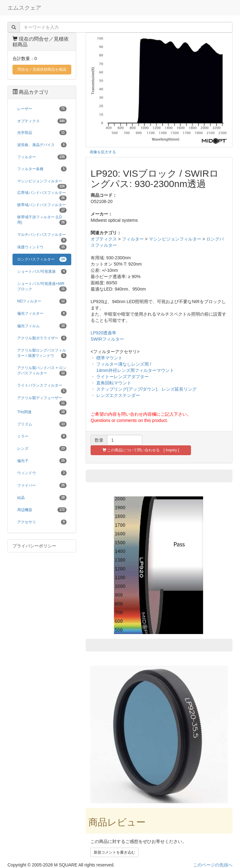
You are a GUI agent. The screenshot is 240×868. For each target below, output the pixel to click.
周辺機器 (42, 510)
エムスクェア (24, 8)
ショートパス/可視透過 (42, 272)
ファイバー (42, 485)
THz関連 (42, 412)
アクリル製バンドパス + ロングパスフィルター (42, 371)
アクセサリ (42, 522)
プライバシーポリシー (34, 546)
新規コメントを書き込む (114, 852)
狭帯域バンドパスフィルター (42, 207)
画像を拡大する (103, 152)
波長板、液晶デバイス (42, 145)
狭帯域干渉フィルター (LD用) (42, 220)
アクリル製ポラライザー (42, 338)
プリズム (42, 424)
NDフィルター (42, 301)
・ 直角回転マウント (111, 383)
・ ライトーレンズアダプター (120, 377)
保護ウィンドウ (42, 247)
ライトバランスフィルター (42, 387)
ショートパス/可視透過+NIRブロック (42, 287)
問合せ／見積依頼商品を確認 (42, 69)
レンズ (42, 449)
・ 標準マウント (107, 358)
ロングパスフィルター (42, 259)
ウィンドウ (42, 473)
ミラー (42, 436)
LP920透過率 (103, 333)
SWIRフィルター (107, 339)
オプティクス (104, 239)
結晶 (42, 498)
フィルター (133, 239)
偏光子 (42, 461)
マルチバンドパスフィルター (42, 236)
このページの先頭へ (213, 865)
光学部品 (42, 133)
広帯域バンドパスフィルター (42, 195)
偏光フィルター (42, 313)
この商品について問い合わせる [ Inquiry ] (141, 450)
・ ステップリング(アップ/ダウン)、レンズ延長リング (144, 389)
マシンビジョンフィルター (175, 239)
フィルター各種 (42, 169)
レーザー (42, 109)
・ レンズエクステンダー (115, 395)
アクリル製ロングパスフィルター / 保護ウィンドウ (42, 353)
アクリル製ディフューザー (42, 400)
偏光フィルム (42, 326)
